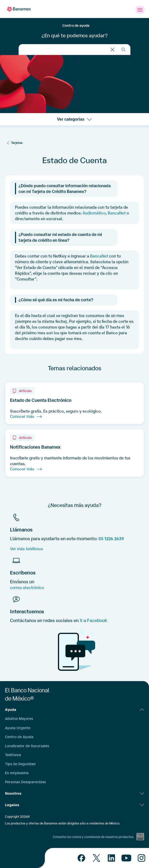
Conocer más (26, 417)
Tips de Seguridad (20, 764)
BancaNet (117, 213)
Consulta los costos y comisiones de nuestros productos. (93, 837)
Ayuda (74, 710)
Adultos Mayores (19, 719)
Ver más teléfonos (27, 549)
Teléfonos (13, 755)
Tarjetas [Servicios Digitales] (17, 143)
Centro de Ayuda (19, 737)
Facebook (97, 620)
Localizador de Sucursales (27, 746)
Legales (74, 805)
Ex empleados (17, 773)
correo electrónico (27, 588)
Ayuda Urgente (18, 728)
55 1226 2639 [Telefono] (111, 539)
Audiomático (94, 213)
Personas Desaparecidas (25, 782)
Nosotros (74, 793)
